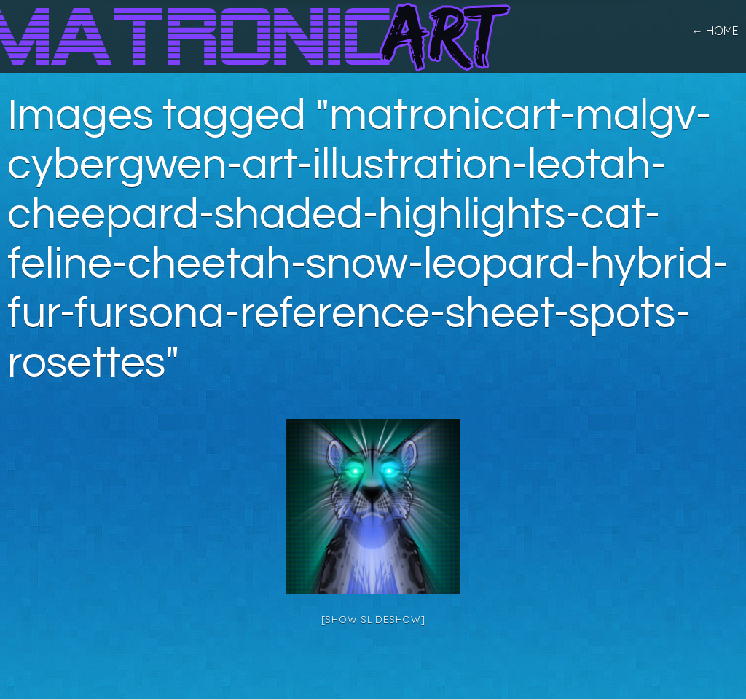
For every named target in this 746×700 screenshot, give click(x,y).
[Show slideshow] (373, 619)
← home (715, 31)
